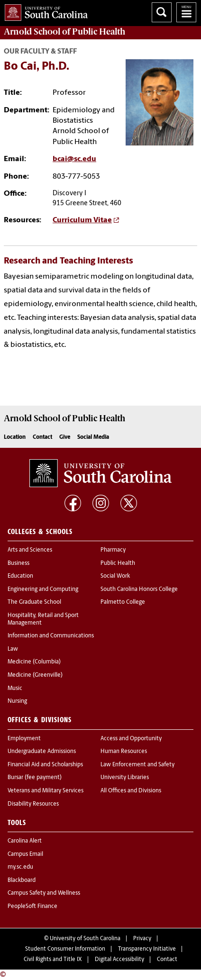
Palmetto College (123, 602)
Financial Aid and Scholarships (45, 765)
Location (15, 437)
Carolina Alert (25, 841)
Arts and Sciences (30, 550)
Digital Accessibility (119, 960)
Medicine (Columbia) (34, 662)
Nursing (17, 701)
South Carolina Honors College (139, 590)
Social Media (93, 437)
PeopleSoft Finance (32, 907)
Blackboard (22, 880)
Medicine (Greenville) (35, 675)
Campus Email (25, 854)
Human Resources (124, 752)
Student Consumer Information (65, 949)
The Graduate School (34, 602)
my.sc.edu (20, 867)
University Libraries (125, 778)
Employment (24, 739)
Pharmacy (113, 550)
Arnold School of (64, 32)
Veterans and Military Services (46, 791)
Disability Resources (33, 804)
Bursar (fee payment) (35, 778)
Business (18, 563)
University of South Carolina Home (44, 11)
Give (65, 437)
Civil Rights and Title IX (53, 960)
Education (20, 576)
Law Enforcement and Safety (137, 765)
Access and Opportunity (131, 739)
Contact (42, 437)
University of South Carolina (85, 939)
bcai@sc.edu (74, 159)
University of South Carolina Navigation (186, 12)
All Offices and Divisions (131, 791)
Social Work (115, 576)
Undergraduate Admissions (42, 752)
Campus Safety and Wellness (44, 893)
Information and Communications (51, 636)
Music (15, 689)
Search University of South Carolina (162, 12)
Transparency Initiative (147, 949)
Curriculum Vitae (82, 220)
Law (13, 649)
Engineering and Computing (43, 590)
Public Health (118, 563)
